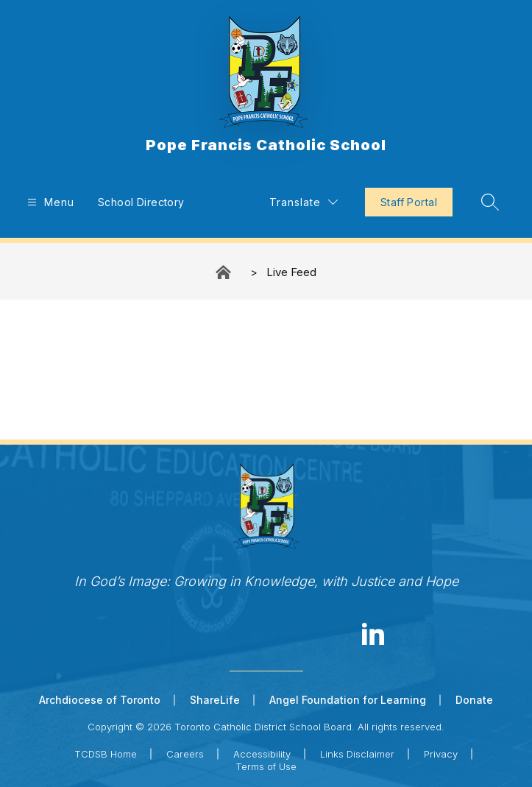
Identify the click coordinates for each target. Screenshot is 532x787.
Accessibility (262, 754)
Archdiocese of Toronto (100, 700)
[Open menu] (49, 202)
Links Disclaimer (357, 754)
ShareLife (215, 700)
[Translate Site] (304, 202)
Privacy (441, 754)
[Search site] (490, 202)
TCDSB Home (106, 754)
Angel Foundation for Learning (348, 700)
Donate (474, 700)
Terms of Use (266, 766)
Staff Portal (409, 202)
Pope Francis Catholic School (224, 272)
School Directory (141, 202)
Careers (185, 754)
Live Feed (291, 272)
